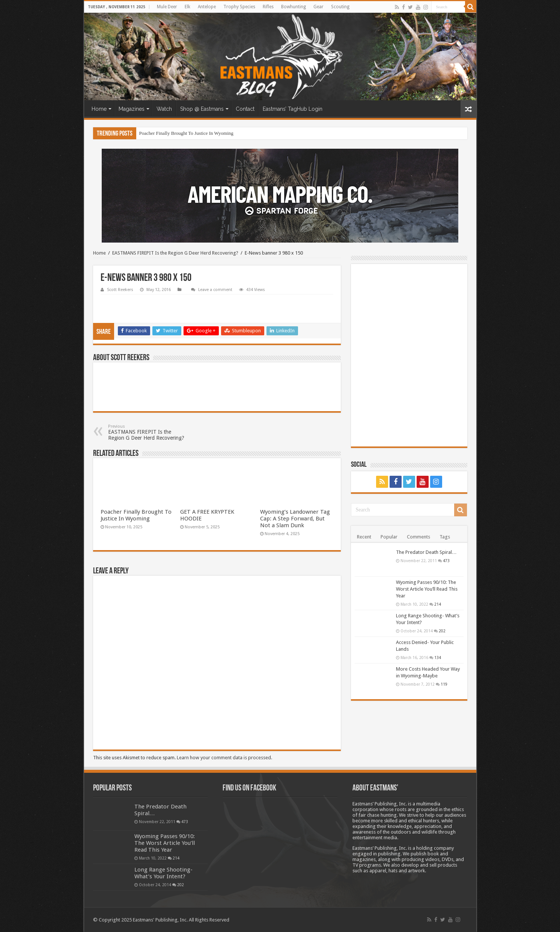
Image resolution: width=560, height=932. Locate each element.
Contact (245, 109)
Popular (389, 537)
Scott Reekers (120, 290)
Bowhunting (294, 7)
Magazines (132, 109)
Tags (445, 537)
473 (446, 561)
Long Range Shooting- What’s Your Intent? (163, 873)
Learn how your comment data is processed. (224, 758)
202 (442, 631)
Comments (418, 537)
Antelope (207, 7)
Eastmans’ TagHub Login (293, 109)
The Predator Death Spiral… (426, 552)
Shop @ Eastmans (202, 109)
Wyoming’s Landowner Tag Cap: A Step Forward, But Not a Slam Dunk (295, 519)
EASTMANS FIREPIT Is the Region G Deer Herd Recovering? (175, 253)
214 (438, 604)
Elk (187, 7)
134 (438, 658)
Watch (164, 109)
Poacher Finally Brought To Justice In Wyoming (186, 133)
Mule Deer (167, 7)
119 (444, 684)
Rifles (268, 7)
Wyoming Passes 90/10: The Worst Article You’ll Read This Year (427, 589)
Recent (364, 537)
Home (99, 109)
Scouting (340, 7)
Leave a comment (215, 290)
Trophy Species (239, 7)
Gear (318, 7)
